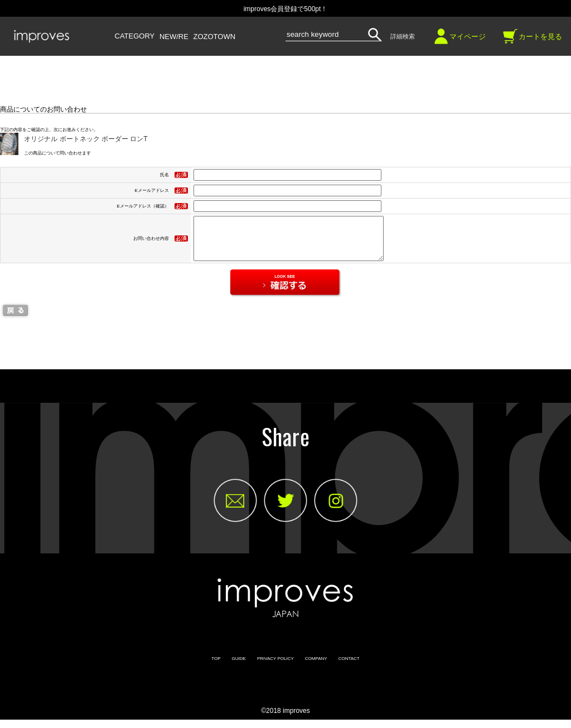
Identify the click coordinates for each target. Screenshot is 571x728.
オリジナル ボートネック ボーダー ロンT (86, 139)
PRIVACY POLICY (275, 667)
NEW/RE (174, 37)
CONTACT (349, 667)
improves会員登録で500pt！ (286, 9)
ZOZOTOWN (215, 37)
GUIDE (239, 667)
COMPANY (316, 667)
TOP (216, 667)
